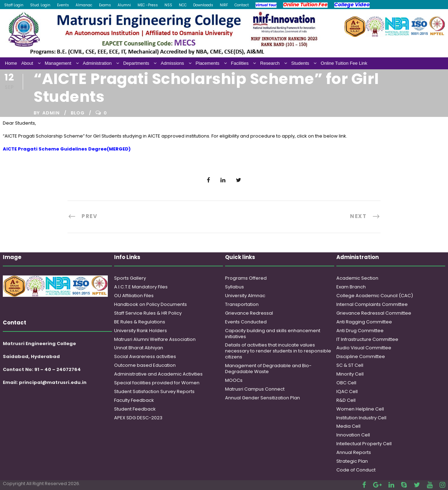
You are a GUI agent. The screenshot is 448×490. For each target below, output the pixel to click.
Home (11, 63)
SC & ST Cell (350, 365)
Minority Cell (350, 374)
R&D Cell (346, 400)
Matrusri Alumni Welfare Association (155, 339)
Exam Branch (351, 287)
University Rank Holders (141, 331)
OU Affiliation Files (134, 296)
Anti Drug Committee (360, 331)
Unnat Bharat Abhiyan (139, 348)
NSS (168, 5)
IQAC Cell (347, 391)
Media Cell (348, 426)
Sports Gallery (130, 278)
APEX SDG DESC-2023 (138, 418)
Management (58, 63)
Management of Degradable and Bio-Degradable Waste (268, 369)
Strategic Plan (352, 461)
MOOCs (234, 380)
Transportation (242, 304)
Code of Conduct (356, 470)
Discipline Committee (361, 356)
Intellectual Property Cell (364, 444)
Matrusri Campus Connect (255, 389)
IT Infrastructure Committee (367, 339)
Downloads (203, 5)
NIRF (224, 5)
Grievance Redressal (249, 313)
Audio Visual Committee (364, 348)
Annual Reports (354, 452)
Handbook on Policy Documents (150, 304)
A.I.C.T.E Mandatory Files (141, 287)
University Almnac (245, 296)
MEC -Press (148, 5)
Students (300, 63)
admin (51, 113)
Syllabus (234, 287)
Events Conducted (246, 322)
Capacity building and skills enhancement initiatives (273, 334)
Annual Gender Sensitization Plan (262, 398)
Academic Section (357, 278)
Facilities (240, 63)
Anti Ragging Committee (364, 322)
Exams (105, 5)
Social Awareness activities (145, 356)
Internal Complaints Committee (372, 304)
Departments (136, 63)
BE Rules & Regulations (140, 322)
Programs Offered (246, 278)
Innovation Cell (353, 435)
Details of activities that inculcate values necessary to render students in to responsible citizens (278, 351)
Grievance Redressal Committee (374, 313)
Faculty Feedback (134, 400)
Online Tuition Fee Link (344, 63)
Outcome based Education (145, 365)
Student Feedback (135, 409)
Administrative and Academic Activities (158, 374)
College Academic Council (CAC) (375, 296)
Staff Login (14, 5)
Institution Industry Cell (361, 418)
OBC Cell (346, 383)
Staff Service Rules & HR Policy (148, 313)
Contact (242, 5)
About (27, 63)
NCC (183, 5)
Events (63, 5)
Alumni (124, 5)
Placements (208, 63)
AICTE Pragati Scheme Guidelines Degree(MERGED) (67, 149)
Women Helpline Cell (360, 409)
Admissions (172, 63)
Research (270, 63)
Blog (78, 113)
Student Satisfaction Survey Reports (154, 391)
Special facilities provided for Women (157, 383)
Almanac (84, 5)
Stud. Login (40, 5)
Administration (97, 63)
